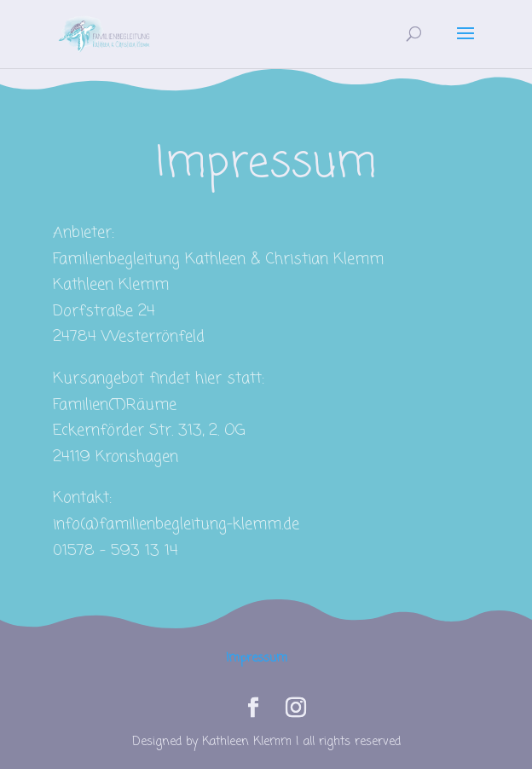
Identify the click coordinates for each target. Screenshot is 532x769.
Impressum (257, 659)
